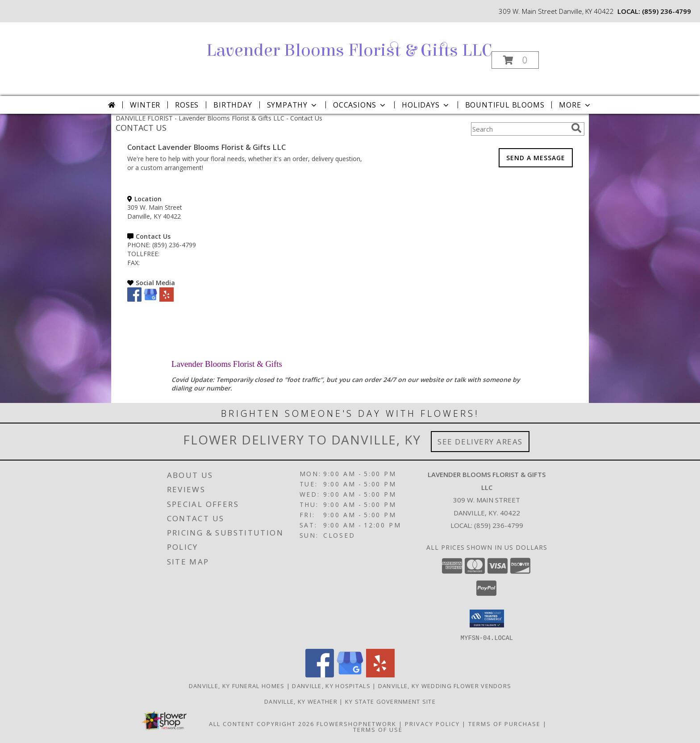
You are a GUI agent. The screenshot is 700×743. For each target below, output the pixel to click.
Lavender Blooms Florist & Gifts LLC (349, 50)
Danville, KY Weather (301, 701)
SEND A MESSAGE (536, 158)
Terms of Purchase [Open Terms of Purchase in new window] (504, 723)
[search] (576, 128)
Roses (187, 105)
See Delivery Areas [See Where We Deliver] (480, 442)
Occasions (360, 105)
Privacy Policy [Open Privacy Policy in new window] (432, 723)
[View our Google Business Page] (150, 299)
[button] (515, 60)
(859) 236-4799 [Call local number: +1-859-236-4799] (667, 11)
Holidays (426, 105)
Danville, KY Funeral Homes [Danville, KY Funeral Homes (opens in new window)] (237, 685)
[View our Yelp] (167, 299)
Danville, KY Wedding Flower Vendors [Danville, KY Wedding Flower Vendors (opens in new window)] (445, 685)
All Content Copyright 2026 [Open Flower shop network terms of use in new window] (262, 723)
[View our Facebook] (134, 299)
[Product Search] (519, 129)
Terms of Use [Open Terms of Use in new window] (378, 729)
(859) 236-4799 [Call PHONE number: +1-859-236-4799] (174, 245)
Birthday (233, 105)
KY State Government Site (390, 701)
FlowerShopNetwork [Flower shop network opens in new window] (356, 723)
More (575, 105)
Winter (145, 105)
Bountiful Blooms (505, 105)
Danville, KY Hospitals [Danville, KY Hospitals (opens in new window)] (331, 685)
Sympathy (293, 105)
